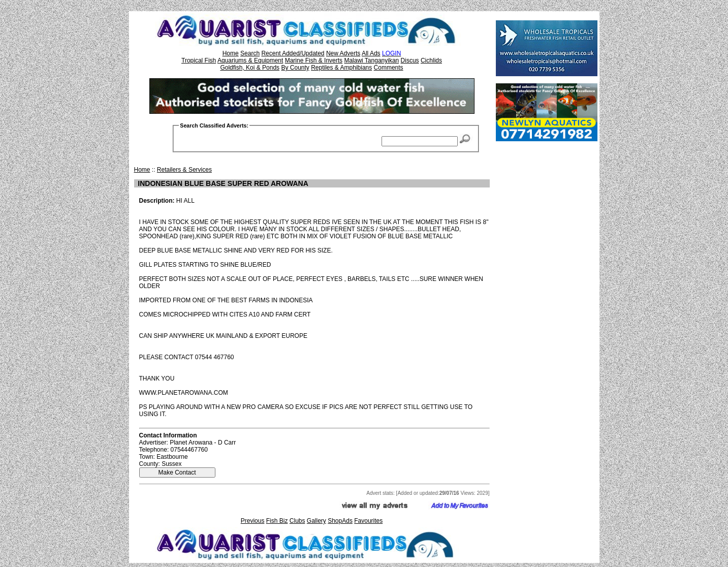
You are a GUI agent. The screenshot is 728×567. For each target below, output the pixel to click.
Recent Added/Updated (293, 53)
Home (231, 53)
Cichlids (431, 60)
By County (295, 68)
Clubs (297, 521)
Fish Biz (277, 521)
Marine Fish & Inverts (314, 60)
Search (250, 53)
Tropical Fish (199, 60)
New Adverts (343, 53)
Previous (253, 521)
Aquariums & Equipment (250, 60)
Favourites (368, 521)
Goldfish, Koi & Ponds (250, 68)
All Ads (371, 53)
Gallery (316, 521)
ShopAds (340, 521)
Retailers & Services (184, 170)
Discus (410, 60)
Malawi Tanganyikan (371, 60)
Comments (389, 68)
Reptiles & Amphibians (341, 68)
